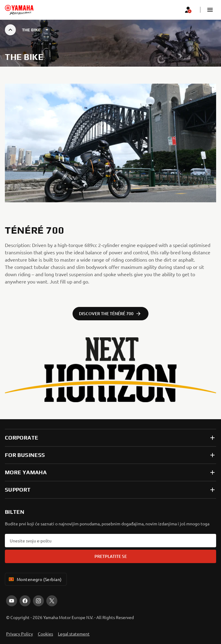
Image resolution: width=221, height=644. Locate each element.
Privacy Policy (20, 634)
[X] (52, 601)
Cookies (45, 634)
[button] (210, 10)
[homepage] (19, 10)
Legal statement (74, 634)
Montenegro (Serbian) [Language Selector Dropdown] (35, 579)
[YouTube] (12, 601)
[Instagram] (38, 601)
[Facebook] (25, 601)
